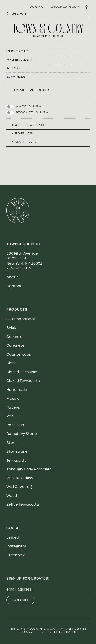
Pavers (13, 408)
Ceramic (14, 337)
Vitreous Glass (20, 478)
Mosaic (13, 399)
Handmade (17, 390)
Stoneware (17, 452)
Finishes (24, 134)
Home (20, 91)
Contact (38, 7)
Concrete (15, 346)
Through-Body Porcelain (29, 469)
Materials (26, 142)
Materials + (20, 60)
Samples (16, 77)
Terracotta (17, 461)
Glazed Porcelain (22, 372)
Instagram (16, 547)
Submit (20, 600)
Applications (29, 125)
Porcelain (15, 425)
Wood (12, 496)
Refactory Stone (22, 434)
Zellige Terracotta (23, 505)
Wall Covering (19, 487)
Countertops (19, 355)
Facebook (15, 555)
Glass (11, 363)
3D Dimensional (20, 319)
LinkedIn (14, 538)
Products (17, 51)
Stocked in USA (65, 7)
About (14, 68)
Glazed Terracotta (23, 381)
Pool (10, 416)
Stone (12, 443)
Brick (11, 328)
